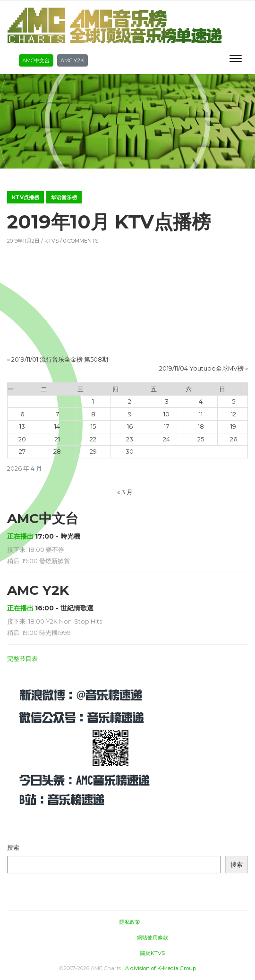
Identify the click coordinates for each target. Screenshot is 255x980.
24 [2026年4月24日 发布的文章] (166, 439)
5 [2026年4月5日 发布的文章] (234, 401)
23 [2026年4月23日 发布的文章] (130, 439)
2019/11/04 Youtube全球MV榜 (201, 368)
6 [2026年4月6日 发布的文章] (22, 414)
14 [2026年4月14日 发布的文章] (57, 427)
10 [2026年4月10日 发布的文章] (166, 414)
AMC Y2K (72, 60)
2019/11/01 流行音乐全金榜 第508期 (60, 359)
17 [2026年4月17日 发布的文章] (166, 427)
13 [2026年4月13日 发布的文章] (22, 427)
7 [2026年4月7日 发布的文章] (57, 414)
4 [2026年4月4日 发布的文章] (201, 401)
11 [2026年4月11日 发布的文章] (201, 414)
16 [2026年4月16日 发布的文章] (130, 427)
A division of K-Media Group (161, 968)
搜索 (13, 848)
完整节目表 (22, 659)
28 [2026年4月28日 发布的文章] (57, 452)
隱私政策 (130, 922)
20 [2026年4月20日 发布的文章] (22, 439)
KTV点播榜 (25, 197)
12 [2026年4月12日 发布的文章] (234, 414)
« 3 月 (125, 492)
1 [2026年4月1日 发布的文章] (93, 401)
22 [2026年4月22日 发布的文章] (93, 439)
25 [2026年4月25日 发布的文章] (201, 439)
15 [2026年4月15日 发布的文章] (93, 427)
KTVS (51, 241)
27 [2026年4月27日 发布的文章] (22, 452)
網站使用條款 (153, 938)
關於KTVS (153, 953)
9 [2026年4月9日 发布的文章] (130, 414)
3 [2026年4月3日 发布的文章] (167, 401)
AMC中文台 (36, 60)
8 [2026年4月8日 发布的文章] (93, 414)
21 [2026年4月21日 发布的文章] (57, 439)
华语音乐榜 (64, 197)
